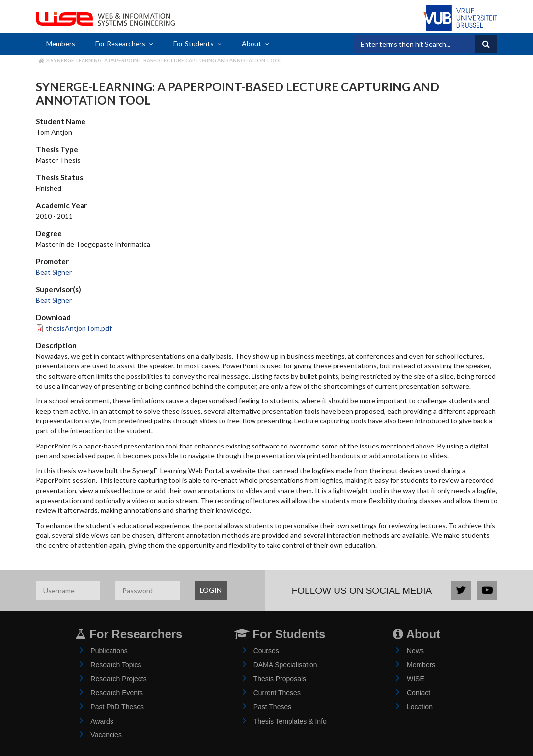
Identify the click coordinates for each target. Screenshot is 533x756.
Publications (109, 651)
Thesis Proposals (280, 679)
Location (420, 707)
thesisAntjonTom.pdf (79, 328)
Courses (266, 651)
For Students (194, 43)
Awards (102, 721)
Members (61, 43)
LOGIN (211, 590)
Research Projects (118, 679)
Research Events (117, 693)
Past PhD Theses (117, 707)
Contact (419, 693)
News (415, 651)
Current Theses (277, 693)
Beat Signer (54, 272)
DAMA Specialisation (285, 665)
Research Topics (116, 665)
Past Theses (273, 707)
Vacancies (106, 735)
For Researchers (120, 43)
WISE (416, 679)
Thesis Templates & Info (290, 721)
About (252, 43)
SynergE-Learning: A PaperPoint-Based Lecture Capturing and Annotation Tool (166, 60)
